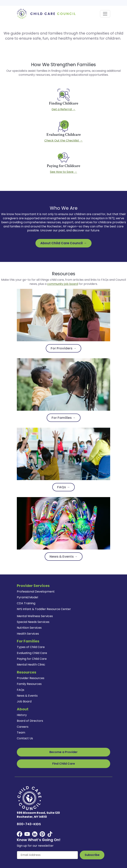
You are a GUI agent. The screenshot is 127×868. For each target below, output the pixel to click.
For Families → (64, 418)
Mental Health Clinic (31, 665)
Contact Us (25, 738)
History (22, 715)
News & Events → (64, 556)
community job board (63, 284)
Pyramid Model (27, 597)
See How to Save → (63, 172)
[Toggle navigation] (105, 14)
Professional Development (36, 592)
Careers (23, 727)
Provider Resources (31, 678)
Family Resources (29, 684)
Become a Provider (63, 752)
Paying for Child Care (32, 659)
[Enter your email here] (47, 855)
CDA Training (26, 603)
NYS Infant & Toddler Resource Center (44, 609)
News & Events (27, 696)
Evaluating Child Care (32, 653)
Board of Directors (30, 721)
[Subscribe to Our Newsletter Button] (92, 855)
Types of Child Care (31, 647)
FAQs (21, 690)
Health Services (28, 634)
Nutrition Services (29, 628)
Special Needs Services (33, 622)
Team (21, 733)
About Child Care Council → (63, 243)
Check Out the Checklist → (63, 141)
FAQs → (63, 487)
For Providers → (63, 348)
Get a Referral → (63, 109)
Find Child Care (64, 764)
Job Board (24, 701)
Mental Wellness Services (35, 616)
